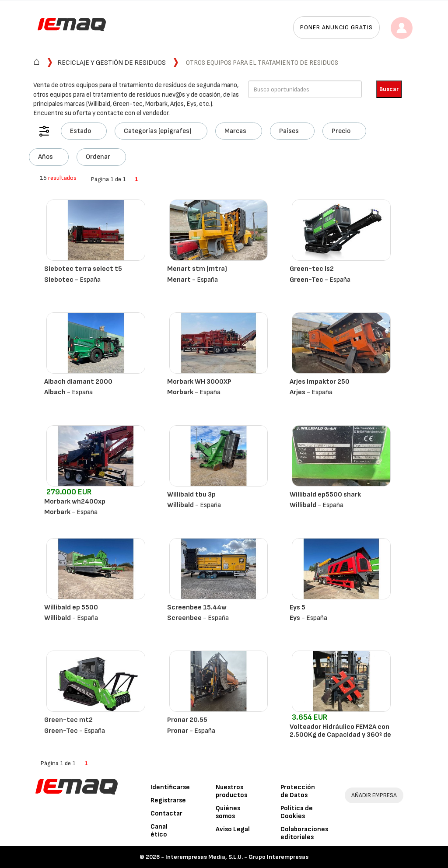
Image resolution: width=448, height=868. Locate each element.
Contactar (166, 814)
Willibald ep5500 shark (325, 495)
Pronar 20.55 (187, 720)
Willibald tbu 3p (191, 495)
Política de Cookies (297, 812)
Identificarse (170, 787)
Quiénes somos (228, 812)
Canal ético (159, 831)
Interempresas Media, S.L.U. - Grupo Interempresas (237, 857)
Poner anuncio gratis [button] (336, 27)
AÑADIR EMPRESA (374, 795)
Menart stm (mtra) (197, 269)
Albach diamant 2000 (78, 382)
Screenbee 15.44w (197, 607)
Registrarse (168, 800)
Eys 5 (297, 607)
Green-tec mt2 (68, 720)
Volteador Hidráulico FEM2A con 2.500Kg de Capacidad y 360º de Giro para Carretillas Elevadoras (340, 735)
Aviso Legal (233, 829)
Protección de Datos (298, 791)
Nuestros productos (231, 791)
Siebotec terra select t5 (83, 269)
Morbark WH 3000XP (199, 382)
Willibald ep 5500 (71, 607)
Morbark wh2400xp (75, 502)
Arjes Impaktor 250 (320, 382)
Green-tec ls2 (312, 269)
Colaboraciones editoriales (304, 833)
